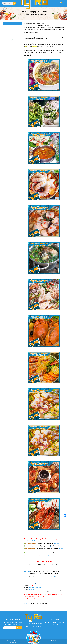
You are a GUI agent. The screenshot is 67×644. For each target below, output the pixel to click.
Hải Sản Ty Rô (31, 541)
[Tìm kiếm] (14, 3)
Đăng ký (19, 628)
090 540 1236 (57, 626)
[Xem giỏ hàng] (60, 3)
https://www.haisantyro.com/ (36, 587)
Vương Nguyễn (13, 642)
